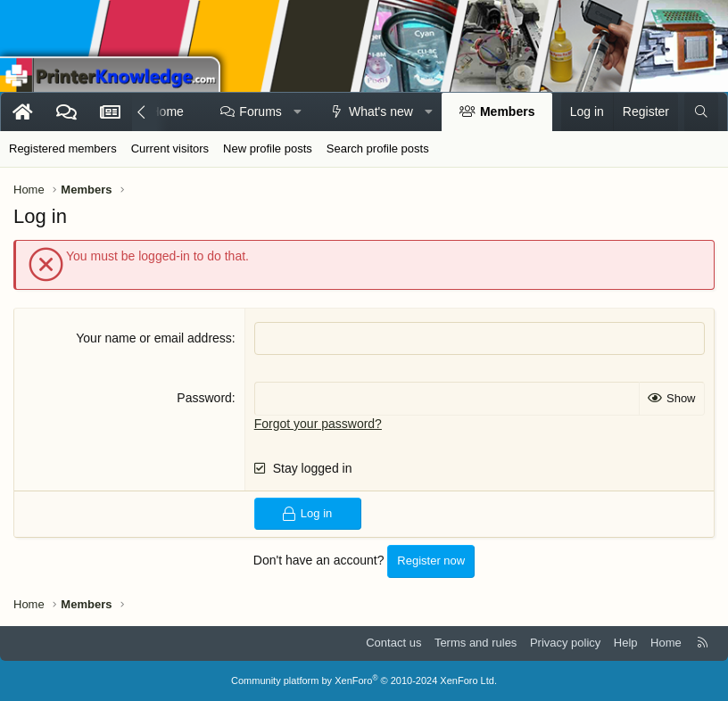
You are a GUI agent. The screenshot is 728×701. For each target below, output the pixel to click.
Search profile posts (378, 148)
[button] (297, 112)
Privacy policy (565, 643)
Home (666, 643)
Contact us (393, 643)
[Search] (701, 112)
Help (626, 643)
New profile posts (268, 148)
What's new (381, 111)
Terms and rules (476, 643)
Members (507, 111)
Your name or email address (154, 338)
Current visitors (170, 148)
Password (204, 398)
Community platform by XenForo (364, 680)
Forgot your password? (318, 424)
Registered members (63, 148)
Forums (260, 111)
